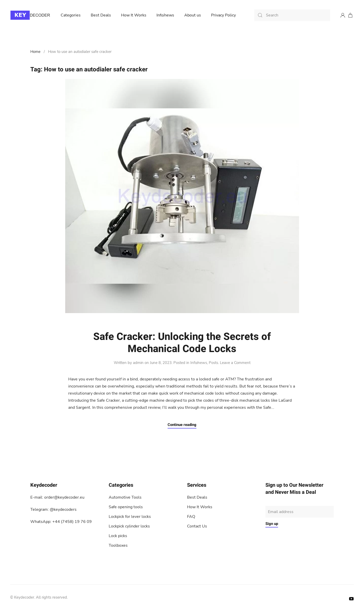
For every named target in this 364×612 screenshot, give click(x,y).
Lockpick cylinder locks (129, 526)
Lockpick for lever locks (130, 517)
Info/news (165, 15)
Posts (213, 363)
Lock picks (118, 536)
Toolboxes (118, 545)
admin (138, 363)
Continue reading (182, 425)
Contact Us (197, 526)
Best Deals (101, 15)
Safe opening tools (126, 507)
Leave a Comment (235, 363)
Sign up (272, 524)
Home (35, 52)
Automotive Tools (125, 497)
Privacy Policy (223, 15)
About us (193, 15)
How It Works (134, 15)
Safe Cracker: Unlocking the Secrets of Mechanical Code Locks (182, 343)
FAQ (191, 517)
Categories (71, 15)
